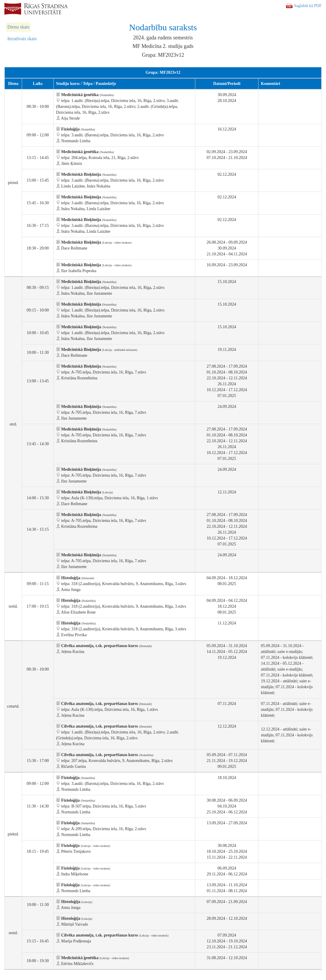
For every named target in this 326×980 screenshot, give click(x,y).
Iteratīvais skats (22, 39)
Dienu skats (18, 27)
